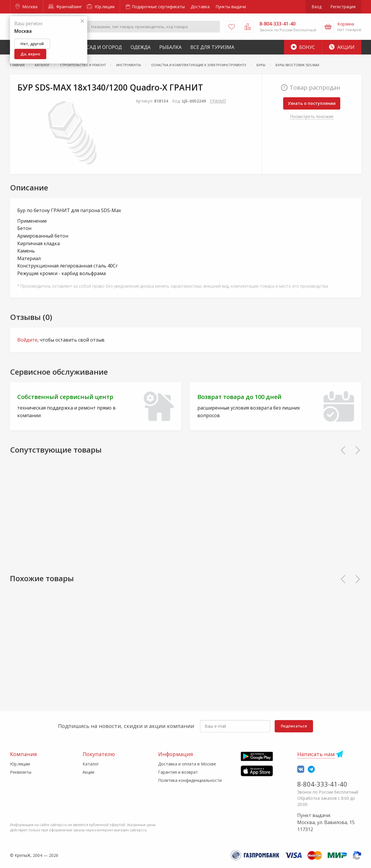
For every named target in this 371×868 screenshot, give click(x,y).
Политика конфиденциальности (190, 780)
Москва (26, 7)
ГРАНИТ (218, 101)
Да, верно (30, 54)
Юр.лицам (101, 7)
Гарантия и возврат (178, 772)
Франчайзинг (65, 7)
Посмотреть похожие (312, 116)
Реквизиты (21, 772)
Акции (342, 47)
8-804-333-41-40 (322, 784)
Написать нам (316, 754)
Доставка (200, 7)
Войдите (27, 340)
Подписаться (294, 726)
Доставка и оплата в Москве (187, 764)
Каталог (91, 764)
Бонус (303, 47)
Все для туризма (212, 47)
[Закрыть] (82, 21)
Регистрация (343, 7)
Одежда (141, 47)
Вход (317, 7)
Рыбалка (170, 47)
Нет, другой (32, 44)
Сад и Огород (104, 47)
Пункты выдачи (231, 7)
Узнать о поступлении (312, 103)
